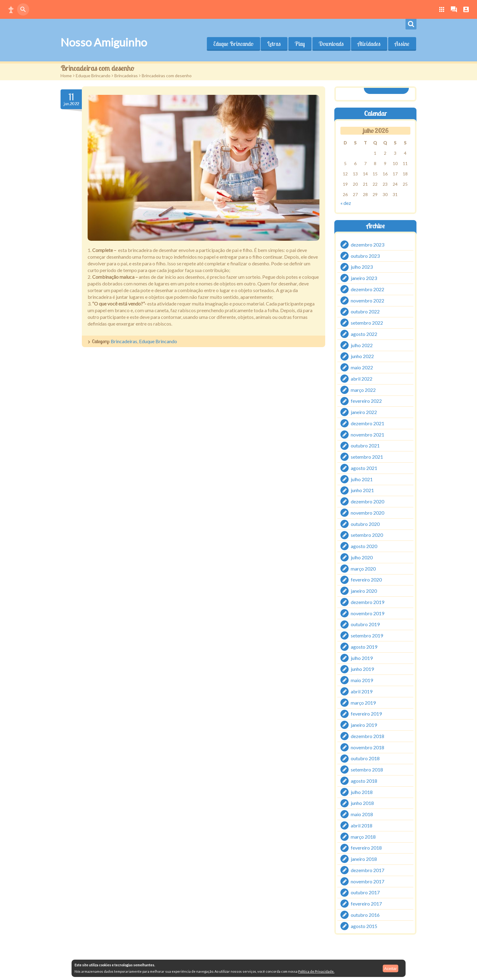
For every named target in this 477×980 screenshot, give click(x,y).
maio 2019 (362, 680)
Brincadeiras (126, 76)
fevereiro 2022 (366, 401)
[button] (11, 9)
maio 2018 (362, 814)
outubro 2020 (365, 524)
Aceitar (390, 968)
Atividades (369, 44)
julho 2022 (362, 345)
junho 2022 (362, 356)
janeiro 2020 (364, 591)
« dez (346, 203)
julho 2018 (362, 792)
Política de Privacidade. (316, 971)
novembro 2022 (367, 300)
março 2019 (363, 702)
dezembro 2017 (367, 870)
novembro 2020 (367, 513)
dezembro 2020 (367, 501)
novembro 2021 (367, 434)
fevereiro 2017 (366, 904)
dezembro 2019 (367, 602)
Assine (402, 44)
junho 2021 (362, 490)
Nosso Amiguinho (104, 42)
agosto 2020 (364, 546)
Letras (274, 44)
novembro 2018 (367, 747)
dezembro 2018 (367, 736)
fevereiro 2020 (366, 580)
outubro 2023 (365, 255)
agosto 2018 (364, 781)
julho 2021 (362, 479)
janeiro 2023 (364, 278)
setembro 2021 (367, 457)
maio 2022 (362, 367)
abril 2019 (362, 691)
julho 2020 (362, 557)
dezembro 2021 (367, 423)
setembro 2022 (367, 323)
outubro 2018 (365, 758)
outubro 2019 (365, 624)
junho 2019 (362, 669)
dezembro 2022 (367, 289)
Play (299, 44)
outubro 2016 (365, 915)
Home (66, 76)
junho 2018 (362, 803)
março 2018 (363, 836)
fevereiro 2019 (366, 714)
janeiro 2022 (364, 412)
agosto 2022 (364, 334)
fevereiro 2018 (366, 848)
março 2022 (363, 390)
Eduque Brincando (233, 44)
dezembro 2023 (367, 245)
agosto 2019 (364, 647)
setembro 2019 (367, 635)
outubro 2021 (365, 445)
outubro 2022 (365, 311)
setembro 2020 (367, 535)
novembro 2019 (367, 613)
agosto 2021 (364, 468)
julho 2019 (362, 658)
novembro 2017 (367, 881)
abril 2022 (362, 379)
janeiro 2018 (364, 859)
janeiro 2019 (364, 725)
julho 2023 (362, 267)
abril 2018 (362, 825)
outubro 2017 (365, 892)
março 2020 (363, 568)
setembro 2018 (367, 770)
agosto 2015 (364, 926)
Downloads (331, 44)
